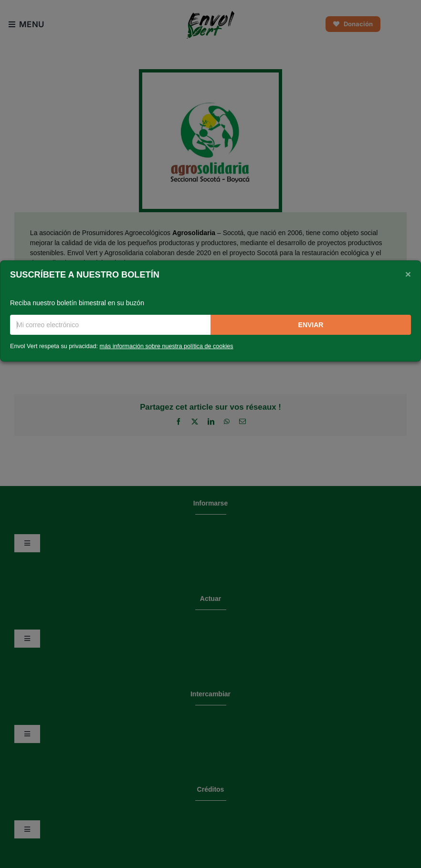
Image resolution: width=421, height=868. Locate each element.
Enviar (311, 325)
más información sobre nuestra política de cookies (167, 346)
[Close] (408, 274)
